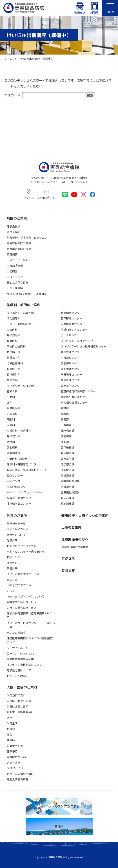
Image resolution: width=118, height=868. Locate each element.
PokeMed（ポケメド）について (26, 597)
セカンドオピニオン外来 (22, 546)
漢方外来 (12, 563)
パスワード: (44, 95)
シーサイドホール (18, 648)
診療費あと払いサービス (22, 602)
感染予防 (12, 751)
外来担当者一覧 (16, 524)
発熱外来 (12, 540)
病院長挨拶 (13, 232)
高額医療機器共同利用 (20, 659)
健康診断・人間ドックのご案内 (85, 516)
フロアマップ (15, 277)
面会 (9, 735)
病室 (9, 718)
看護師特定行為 (16, 757)
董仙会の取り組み (18, 282)
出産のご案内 (71, 527)
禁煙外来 (12, 568)
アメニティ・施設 (18, 260)
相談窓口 (12, 729)
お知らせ (68, 570)
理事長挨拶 (13, 226)
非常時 (11, 740)
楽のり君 (12, 580)
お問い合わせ (47, 198)
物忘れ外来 (13, 557)
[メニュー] (110, 8)
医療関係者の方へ (75, 539)
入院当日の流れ (16, 695)
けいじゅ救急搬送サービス (23, 574)
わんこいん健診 (16, 676)
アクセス (29, 198)
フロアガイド (15, 768)
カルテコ (12, 591)
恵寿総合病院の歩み (19, 249)
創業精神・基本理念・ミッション (27, 238)
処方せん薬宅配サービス (22, 608)
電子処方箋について (19, 670)
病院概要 (12, 254)
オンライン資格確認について (24, 665)
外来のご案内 (17, 516)
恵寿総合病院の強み (19, 243)
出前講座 (12, 271)
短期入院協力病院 (18, 779)
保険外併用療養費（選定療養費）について (31, 615)
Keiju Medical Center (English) (26, 294)
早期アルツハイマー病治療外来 (26, 552)
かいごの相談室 (16, 633)
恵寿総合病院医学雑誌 (75, 547)
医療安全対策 (15, 746)
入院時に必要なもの (19, 701)
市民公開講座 (15, 288)
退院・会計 (13, 763)
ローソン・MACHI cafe (21, 654)
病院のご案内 (17, 218)
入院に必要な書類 (18, 706)
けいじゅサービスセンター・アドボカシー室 (31, 625)
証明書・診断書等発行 (20, 712)
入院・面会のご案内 (22, 687)
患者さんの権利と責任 (20, 774)
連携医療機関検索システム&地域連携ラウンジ (31, 640)
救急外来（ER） (17, 535)
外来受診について (18, 529)
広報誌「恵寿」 (16, 266)
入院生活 (12, 723)
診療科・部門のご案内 (24, 305)
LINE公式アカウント (19, 585)
